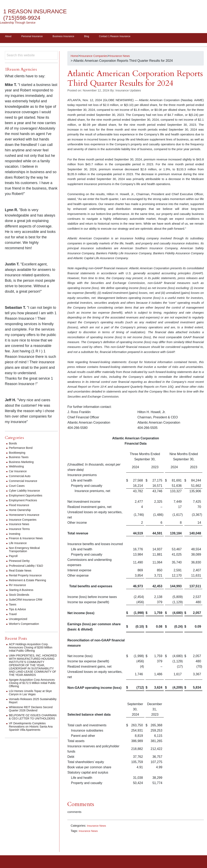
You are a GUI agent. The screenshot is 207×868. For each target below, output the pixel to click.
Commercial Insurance (25, 482)
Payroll (14, 557)
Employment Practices (25, 502)
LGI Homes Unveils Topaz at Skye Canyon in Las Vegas (29, 700)
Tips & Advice (19, 611)
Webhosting (17, 468)
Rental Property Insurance (28, 577)
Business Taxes (20, 458)
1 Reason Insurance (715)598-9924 (40, 15)
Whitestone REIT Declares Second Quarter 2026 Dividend (31, 717)
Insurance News (98, 827)
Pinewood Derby (21, 562)
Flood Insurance (21, 506)
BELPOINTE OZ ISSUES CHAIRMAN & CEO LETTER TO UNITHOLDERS (32, 726)
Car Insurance (19, 473)
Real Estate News (22, 572)
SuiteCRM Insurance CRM (28, 601)
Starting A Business (23, 591)
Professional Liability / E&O (28, 567)
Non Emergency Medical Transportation (26, 551)
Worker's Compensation (26, 625)
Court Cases (18, 487)
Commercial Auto (21, 477)
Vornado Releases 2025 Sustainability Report (26, 708)
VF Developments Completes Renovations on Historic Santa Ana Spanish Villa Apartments (31, 738)
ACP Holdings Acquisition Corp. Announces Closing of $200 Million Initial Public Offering (32, 649)
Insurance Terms (21, 530)
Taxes (13, 606)
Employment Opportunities (28, 497)
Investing (15, 535)
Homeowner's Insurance (26, 516)
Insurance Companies (25, 521)
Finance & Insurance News (28, 540)
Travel (13, 615)
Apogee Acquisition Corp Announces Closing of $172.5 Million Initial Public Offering (30, 691)
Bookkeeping (18, 454)
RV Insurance (19, 586)
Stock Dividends (21, 596)
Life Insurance (19, 544)
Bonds (13, 445)
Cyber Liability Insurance (27, 492)
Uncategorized (19, 620)
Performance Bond (22, 449)
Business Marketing (23, 463)
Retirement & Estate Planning (30, 582)
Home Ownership (21, 511)
